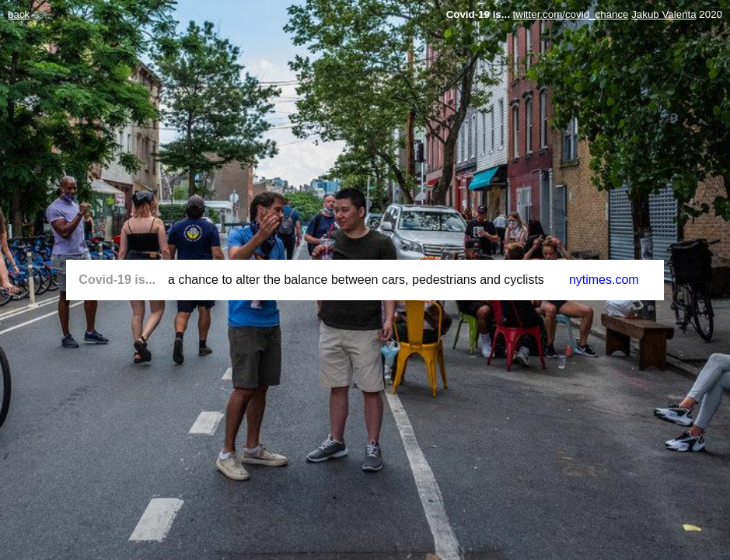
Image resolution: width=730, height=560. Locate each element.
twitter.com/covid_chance (571, 14)
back (19, 14)
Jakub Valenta (664, 14)
